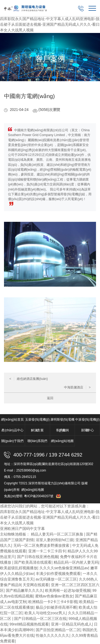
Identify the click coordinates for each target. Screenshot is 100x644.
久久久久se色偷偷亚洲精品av (64, 568)
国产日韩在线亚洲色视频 (38, 557)
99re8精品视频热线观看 (29, 624)
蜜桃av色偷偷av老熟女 (54, 596)
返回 (50, 398)
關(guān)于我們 (12, 441)
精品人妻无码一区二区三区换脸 (58, 534)
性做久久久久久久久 (53, 635)
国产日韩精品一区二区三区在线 (40, 619)
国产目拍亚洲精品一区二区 (58, 630)
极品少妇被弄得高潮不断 (56, 607)
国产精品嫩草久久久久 (25, 590)
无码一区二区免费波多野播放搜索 (42, 545)
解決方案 (37, 430)
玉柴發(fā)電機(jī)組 (37, 421)
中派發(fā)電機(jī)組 (87, 421)
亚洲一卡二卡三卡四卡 (47, 551)
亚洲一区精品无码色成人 (71, 624)
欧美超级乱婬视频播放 (19, 568)
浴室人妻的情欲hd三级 (55, 540)
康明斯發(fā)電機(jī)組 (62, 421)
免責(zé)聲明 (13, 496)
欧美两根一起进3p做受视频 (68, 590)
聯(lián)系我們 (37, 441)
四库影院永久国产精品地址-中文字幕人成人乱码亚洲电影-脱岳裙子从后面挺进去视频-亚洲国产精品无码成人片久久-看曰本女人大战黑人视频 (50, 24)
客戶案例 (62, 430)
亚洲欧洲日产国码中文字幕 (22, 529)
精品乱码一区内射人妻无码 (76, 562)
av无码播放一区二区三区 (56, 579)
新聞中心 (87, 430)
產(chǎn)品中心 (12, 430)
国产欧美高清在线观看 (33, 562)
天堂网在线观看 (36, 585)
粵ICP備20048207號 (39, 496)
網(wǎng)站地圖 (62, 441)
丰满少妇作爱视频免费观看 (58, 574)
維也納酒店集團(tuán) (29, 379)
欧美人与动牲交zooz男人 (45, 613)
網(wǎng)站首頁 (12, 420)
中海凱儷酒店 (77, 387)
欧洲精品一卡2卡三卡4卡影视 (53, 602)
